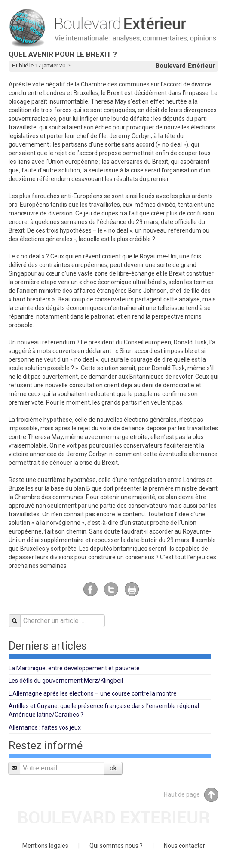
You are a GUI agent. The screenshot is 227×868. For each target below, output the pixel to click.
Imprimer (132, 589)
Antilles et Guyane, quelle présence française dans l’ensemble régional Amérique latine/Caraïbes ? (104, 710)
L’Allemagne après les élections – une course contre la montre (93, 693)
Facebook (90, 589)
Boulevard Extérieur (185, 66)
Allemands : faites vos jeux (45, 727)
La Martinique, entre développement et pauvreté (74, 668)
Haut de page (191, 795)
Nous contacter (184, 846)
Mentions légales (45, 846)
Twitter (111, 589)
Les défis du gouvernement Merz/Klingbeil (66, 681)
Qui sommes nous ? (116, 846)
